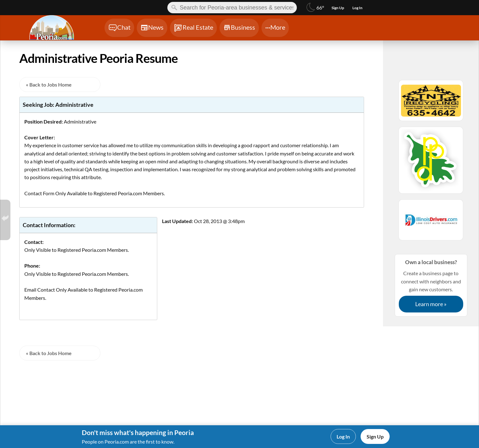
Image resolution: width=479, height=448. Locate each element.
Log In (343, 436)
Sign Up (375, 436)
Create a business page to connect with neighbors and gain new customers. (431, 285)
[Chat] (119, 28)
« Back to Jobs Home (49, 85)
